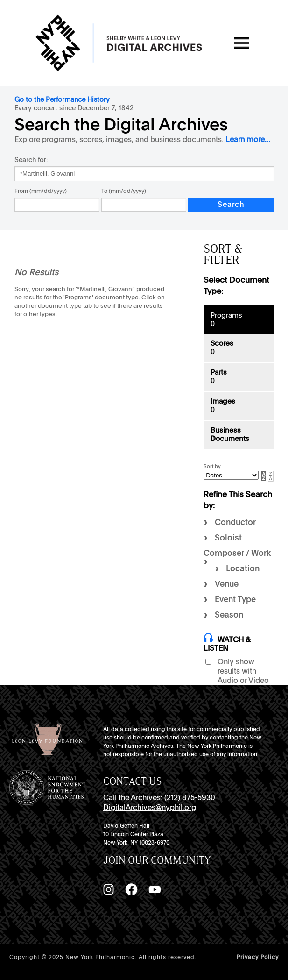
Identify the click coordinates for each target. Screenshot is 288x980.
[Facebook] (131, 889)
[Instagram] (108, 889)
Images (223, 401)
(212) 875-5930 (190, 798)
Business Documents (230, 434)
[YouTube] (155, 889)
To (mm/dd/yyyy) (124, 191)
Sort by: (213, 466)
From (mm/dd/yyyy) (41, 191)
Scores (222, 343)
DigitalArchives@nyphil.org (150, 807)
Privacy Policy (258, 957)
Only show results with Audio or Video (243, 671)
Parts (219, 372)
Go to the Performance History (62, 99)
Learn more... (248, 139)
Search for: (31, 160)
